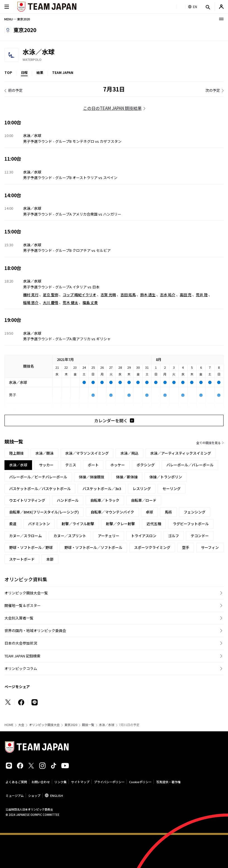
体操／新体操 (127, 477)
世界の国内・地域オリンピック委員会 (35, 630)
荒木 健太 (70, 302)
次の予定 (213, 90)
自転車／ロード (144, 500)
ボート (93, 465)
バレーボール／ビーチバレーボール (38, 477)
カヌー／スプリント (70, 536)
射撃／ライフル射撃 (78, 524)
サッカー (46, 465)
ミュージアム (15, 795)
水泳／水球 (107, 725)
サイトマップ (80, 782)
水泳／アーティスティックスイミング (181, 453)
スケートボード (22, 559)
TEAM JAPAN (63, 72)
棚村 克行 (31, 295)
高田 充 (186, 295)
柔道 (13, 524)
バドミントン (39, 524)
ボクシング (146, 465)
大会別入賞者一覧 (19, 618)
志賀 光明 (108, 295)
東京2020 (71, 725)
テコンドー (200, 536)
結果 (40, 72)
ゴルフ (174, 536)
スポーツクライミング (152, 547)
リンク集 (60, 782)
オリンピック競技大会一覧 (26, 593)
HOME (9, 725)
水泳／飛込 (129, 453)
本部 (50, 559)
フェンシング (195, 512)
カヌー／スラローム (26, 536)
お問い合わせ (41, 782)
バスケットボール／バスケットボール (40, 489)
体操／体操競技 (92, 477)
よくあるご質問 (16, 782)
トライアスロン (144, 536)
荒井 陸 (202, 295)
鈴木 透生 (148, 295)
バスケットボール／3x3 (102, 489)
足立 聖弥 (51, 295)
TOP (8, 72)
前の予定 (15, 90)
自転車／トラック (105, 500)
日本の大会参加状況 (21, 643)
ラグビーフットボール (191, 524)
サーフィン (210, 547)
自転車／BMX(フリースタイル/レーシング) (44, 512)
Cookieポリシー (140, 782)
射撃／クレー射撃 (120, 524)
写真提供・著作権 (168, 782)
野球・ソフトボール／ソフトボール (93, 547)
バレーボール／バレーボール (190, 465)
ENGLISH (57, 795)
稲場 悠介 (31, 302)
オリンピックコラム (21, 668)
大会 (21, 725)
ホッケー (118, 465)
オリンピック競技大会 (44, 725)
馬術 (168, 512)
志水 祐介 (168, 295)
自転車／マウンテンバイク (112, 512)
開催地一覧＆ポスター (23, 605)
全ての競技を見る (208, 443)
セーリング (172, 489)
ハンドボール (68, 500)
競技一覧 (88, 725)
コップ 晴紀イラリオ (79, 295)
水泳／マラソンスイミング (87, 453)
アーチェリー (109, 536)
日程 (24, 72)
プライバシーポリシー (109, 782)
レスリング (142, 489)
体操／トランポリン (166, 477)
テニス (71, 465)
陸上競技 (16, 453)
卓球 (149, 512)
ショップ (34, 795)
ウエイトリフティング (27, 500)
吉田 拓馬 (128, 295)
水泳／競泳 (44, 453)
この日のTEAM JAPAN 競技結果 (112, 108)
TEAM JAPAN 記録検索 (22, 656)
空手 (186, 547)
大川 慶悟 (51, 302)
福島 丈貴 (90, 302)
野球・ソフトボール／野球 (31, 547)
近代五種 (154, 524)
